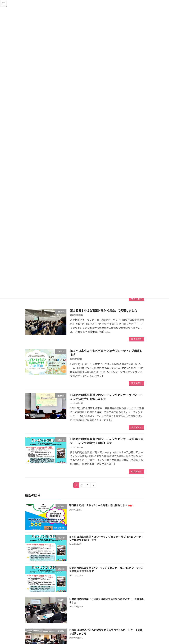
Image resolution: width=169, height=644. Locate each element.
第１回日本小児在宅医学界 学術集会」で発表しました (104, 310)
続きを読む (136, 299)
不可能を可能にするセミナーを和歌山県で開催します (101, 506)
